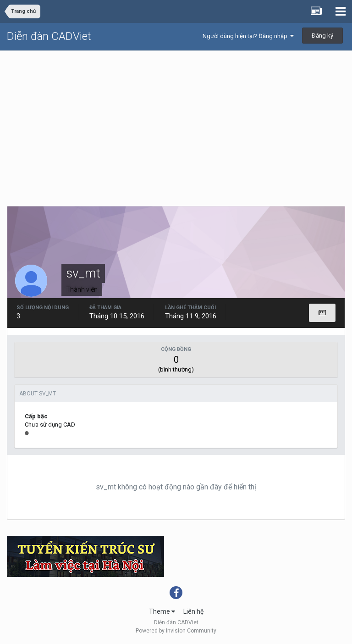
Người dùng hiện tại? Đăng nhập (248, 36)
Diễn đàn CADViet (49, 36)
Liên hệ (193, 611)
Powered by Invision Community (176, 631)
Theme (162, 611)
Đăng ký (322, 36)
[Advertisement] (176, 120)
